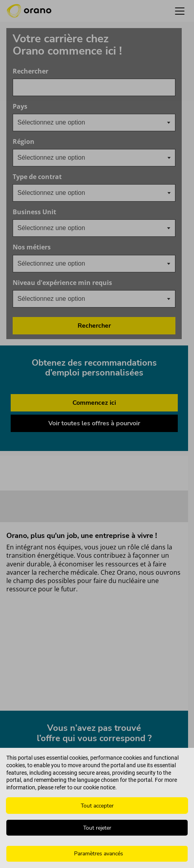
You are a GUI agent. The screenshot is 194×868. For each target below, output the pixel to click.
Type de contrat (37, 177)
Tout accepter (97, 806)
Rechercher (30, 71)
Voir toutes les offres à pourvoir (94, 423)
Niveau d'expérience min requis (94, 283)
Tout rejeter (97, 828)
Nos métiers (70, 247)
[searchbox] (57, 158)
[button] (180, 11)
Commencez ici (94, 403)
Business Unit (72, 212)
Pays (58, 107)
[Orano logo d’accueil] (29, 11)
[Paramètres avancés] (97, 854)
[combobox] (94, 87)
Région (24, 142)
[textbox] (58, 123)
